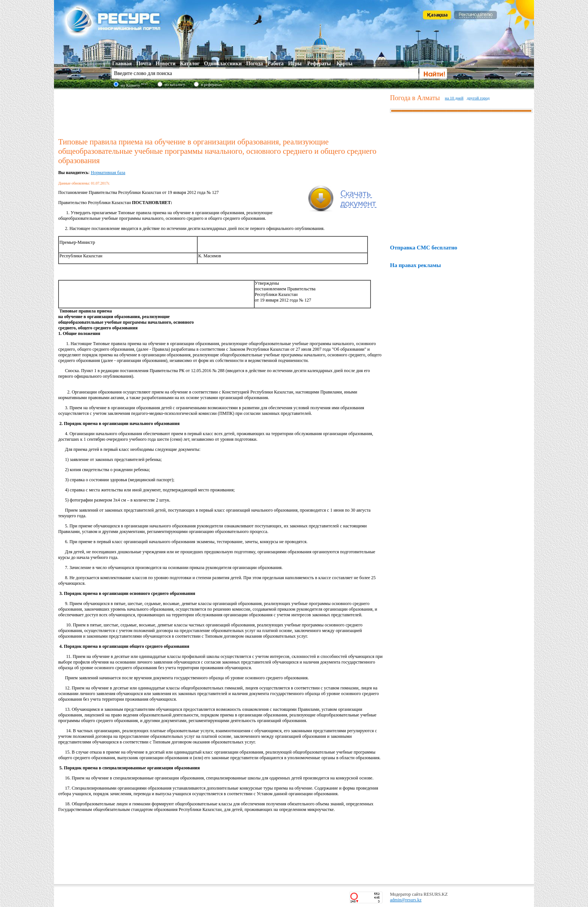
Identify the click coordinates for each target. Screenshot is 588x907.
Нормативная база (108, 173)
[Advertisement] (222, 112)
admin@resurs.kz (406, 900)
